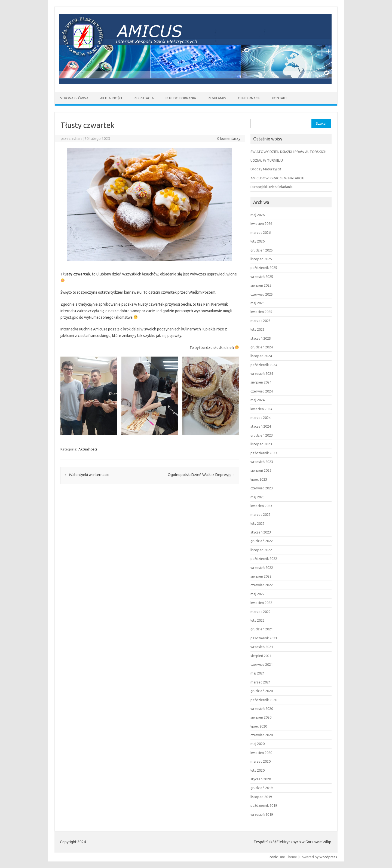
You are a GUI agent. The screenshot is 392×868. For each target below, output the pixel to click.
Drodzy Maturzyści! (266, 169)
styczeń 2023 (261, 532)
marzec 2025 (261, 321)
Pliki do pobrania (181, 98)
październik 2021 (264, 638)
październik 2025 (264, 268)
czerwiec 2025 (262, 294)
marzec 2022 (261, 612)
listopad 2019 (261, 797)
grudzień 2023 (262, 435)
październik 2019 (264, 805)
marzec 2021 (261, 682)
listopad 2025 (261, 259)
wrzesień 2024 (262, 373)
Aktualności (88, 449)
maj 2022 (258, 594)
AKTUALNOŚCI (111, 98)
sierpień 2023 (261, 470)
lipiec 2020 (259, 726)
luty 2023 (258, 523)
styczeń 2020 (261, 779)
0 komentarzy (229, 139)
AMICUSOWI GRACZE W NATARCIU (277, 178)
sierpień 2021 (261, 656)
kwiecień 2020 (261, 753)
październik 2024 (264, 365)
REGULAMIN (217, 98)
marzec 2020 (261, 761)
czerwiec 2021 (262, 664)
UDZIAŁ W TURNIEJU (267, 160)
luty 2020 (258, 770)
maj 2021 (258, 673)
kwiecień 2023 (261, 506)
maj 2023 (258, 497)
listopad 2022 (261, 550)
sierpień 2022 (261, 576)
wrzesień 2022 (262, 568)
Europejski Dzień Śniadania (272, 187)
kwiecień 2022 (261, 603)
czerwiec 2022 (262, 585)
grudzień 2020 (262, 691)
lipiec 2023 (259, 479)
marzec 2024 (261, 418)
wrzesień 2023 (262, 462)
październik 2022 (264, 559)
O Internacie (249, 98)
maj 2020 (258, 744)
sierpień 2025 (261, 285)
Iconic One (277, 857)
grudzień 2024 (262, 347)
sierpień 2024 (261, 382)
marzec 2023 (261, 514)
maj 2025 (258, 303)
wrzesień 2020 (262, 708)
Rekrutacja (144, 98)
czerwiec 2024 (262, 391)
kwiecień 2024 (261, 409)
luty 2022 (258, 620)
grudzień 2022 (262, 541)
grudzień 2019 (262, 788)
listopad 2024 (261, 356)
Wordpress (328, 857)
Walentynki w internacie (87, 475)
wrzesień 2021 (262, 647)
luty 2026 (258, 241)
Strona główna (74, 98)
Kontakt (280, 98)
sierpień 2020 (261, 717)
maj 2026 (258, 215)
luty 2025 (258, 329)
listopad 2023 (261, 444)
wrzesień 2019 (262, 814)
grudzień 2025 (262, 250)
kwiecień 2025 (261, 312)
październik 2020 (264, 700)
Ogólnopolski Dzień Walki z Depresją (201, 475)
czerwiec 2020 (262, 735)
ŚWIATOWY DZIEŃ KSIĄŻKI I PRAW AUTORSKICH (288, 152)
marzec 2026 (261, 232)
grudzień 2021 (262, 629)
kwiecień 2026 (261, 223)
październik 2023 (264, 453)
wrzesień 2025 (262, 277)
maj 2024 (258, 400)
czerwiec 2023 (262, 488)
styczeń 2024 (261, 426)
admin (77, 139)
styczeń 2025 (261, 338)
